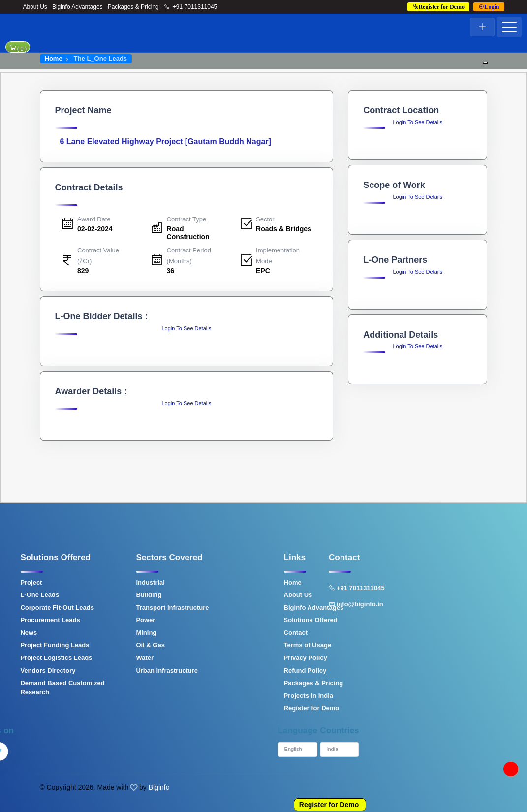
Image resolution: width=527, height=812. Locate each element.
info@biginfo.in (315, 604)
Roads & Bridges (284, 229)
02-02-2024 (95, 229)
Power (105, 620)
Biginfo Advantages (77, 7)
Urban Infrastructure (126, 671)
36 (171, 271)
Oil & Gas (109, 645)
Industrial (109, 582)
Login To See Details (186, 328)
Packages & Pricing (133, 7)
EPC (263, 271)
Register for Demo (329, 805)
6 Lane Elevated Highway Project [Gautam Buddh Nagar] (166, 141)
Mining (105, 633)
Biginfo (159, 787)
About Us (35, 7)
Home (54, 58)
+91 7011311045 (191, 7)
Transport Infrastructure (131, 608)
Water (104, 658)
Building (108, 595)
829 (83, 271)
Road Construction (188, 233)
